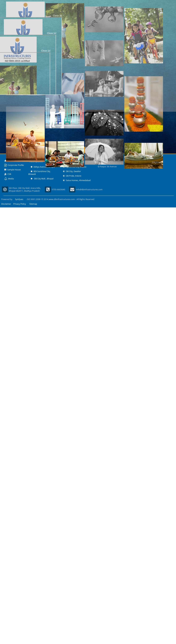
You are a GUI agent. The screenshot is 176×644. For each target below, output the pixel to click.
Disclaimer (6, 204)
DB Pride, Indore (72, 176)
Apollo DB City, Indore (75, 167)
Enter (88, 150)
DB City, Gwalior (72, 171)
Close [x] (58, 15)
